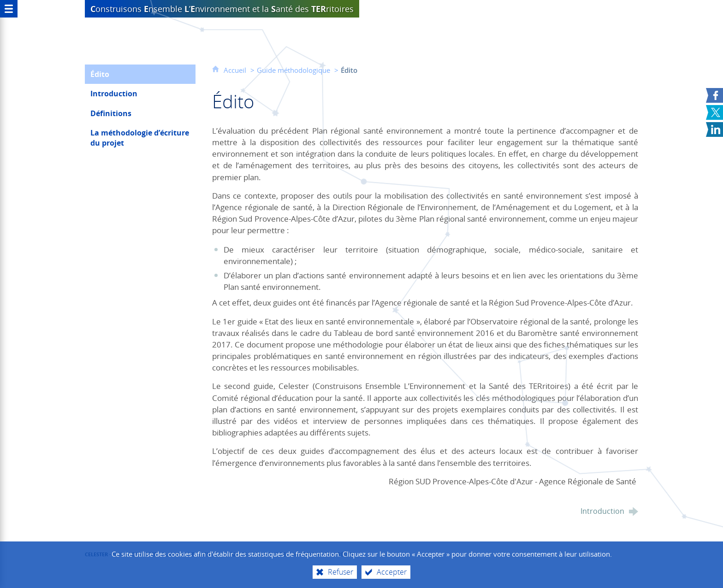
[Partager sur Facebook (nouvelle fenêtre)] (714, 95)
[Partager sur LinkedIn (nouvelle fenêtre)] (714, 129)
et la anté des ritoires (222, 9)
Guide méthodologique (293, 70)
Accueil (236, 70)
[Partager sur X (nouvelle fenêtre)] (714, 112)
